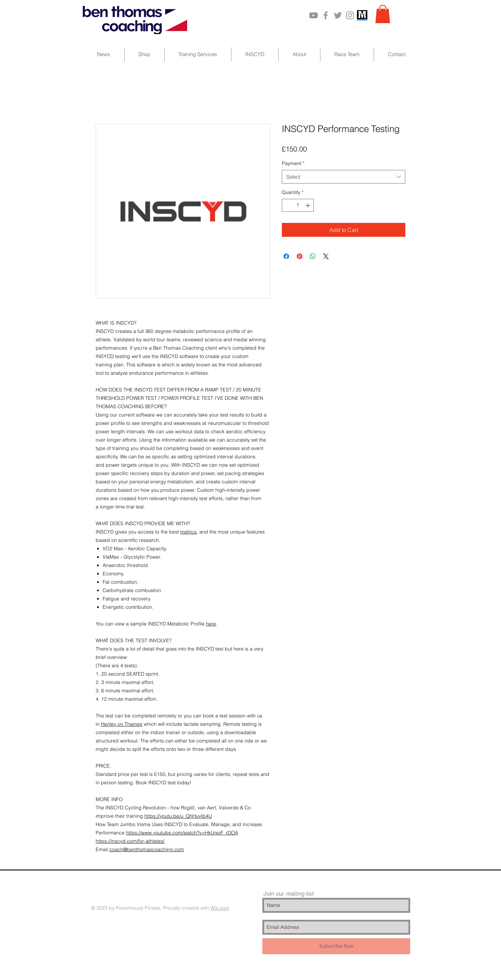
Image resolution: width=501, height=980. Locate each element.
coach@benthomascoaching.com (147, 849)
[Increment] (308, 205)
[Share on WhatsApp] (313, 256)
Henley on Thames (122, 724)
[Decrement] (287, 205)
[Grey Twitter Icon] (338, 15)
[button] (383, 14)
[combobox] (344, 177)
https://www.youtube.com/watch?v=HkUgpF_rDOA (182, 833)
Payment (293, 163)
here (211, 624)
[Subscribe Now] (336, 946)
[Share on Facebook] (286, 256)
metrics (188, 532)
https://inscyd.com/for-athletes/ (130, 841)
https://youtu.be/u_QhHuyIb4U (178, 816)
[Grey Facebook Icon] (326, 15)
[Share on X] (326, 256)
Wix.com (220, 908)
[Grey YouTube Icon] (313, 15)
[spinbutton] (298, 205)
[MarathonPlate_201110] (362, 15)
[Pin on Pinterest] (300, 256)
